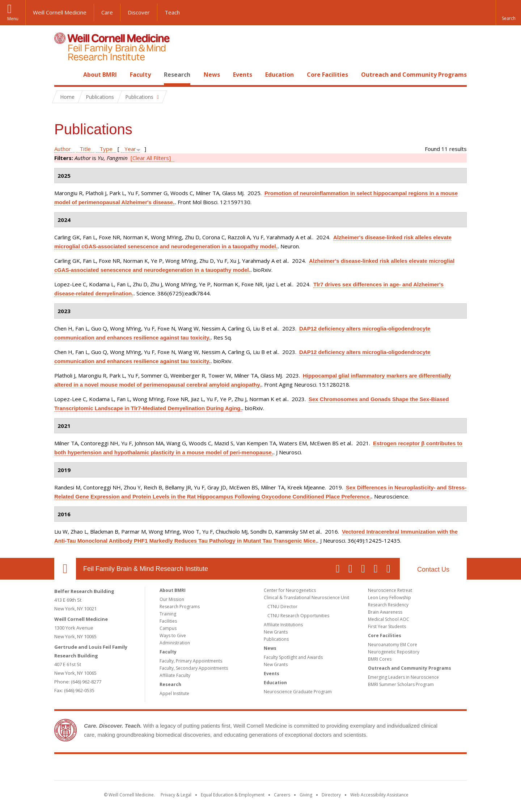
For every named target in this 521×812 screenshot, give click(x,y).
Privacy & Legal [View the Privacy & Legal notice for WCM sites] (176, 795)
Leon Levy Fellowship (389, 598)
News (212, 75)
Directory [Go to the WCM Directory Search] (331, 795)
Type (106, 149)
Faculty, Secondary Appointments (194, 668)
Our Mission (172, 599)
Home (62, 75)
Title (85, 149)
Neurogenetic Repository (394, 652)
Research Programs (180, 607)
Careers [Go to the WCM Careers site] (282, 795)
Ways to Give (173, 636)
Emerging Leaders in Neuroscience (403, 677)
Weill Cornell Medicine (60, 12)
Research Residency (388, 605)
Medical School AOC (389, 619)
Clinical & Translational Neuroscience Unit (306, 598)
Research (177, 75)
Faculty (140, 75)
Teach (172, 12)
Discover (139, 12)
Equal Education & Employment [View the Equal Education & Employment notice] (233, 795)
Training (168, 614)
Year (130, 149)
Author (63, 149)
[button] (508, 13)
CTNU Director (282, 607)
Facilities (168, 621)
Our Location (65, 569)
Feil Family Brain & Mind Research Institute (146, 569)
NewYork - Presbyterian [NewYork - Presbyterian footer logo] (321, 769)
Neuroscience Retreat (390, 590)
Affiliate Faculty (175, 675)
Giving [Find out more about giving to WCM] (306, 795)
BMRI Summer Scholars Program (401, 684)
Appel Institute (174, 693)
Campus (168, 628)
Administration (175, 643)
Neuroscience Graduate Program (298, 692)
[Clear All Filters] (151, 158)
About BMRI (100, 75)
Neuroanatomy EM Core (393, 645)
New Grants (276, 632)
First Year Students (387, 626)
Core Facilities (327, 75)
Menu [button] (13, 19)
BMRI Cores (380, 659)
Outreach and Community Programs (414, 75)
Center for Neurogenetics (290, 590)
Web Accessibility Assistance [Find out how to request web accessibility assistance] (379, 795)
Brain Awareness (385, 612)
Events (243, 75)
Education (279, 75)
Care (107, 12)
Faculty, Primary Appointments (191, 661)
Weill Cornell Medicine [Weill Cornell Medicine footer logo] (208, 769)
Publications (276, 639)
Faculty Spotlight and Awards (293, 657)
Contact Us (433, 569)
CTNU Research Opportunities (298, 616)
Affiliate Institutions (283, 625)
